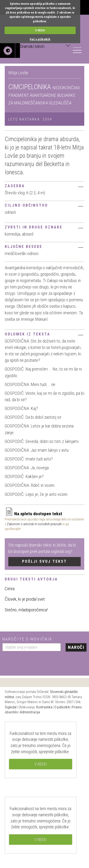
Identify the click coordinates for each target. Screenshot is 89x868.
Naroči (76, 647)
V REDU (40, 30)
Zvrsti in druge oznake (44, 228)
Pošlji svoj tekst (44, 561)
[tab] (44, 185)
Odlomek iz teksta (44, 335)
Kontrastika (44, 707)
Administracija (30, 712)
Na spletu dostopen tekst (33, 514)
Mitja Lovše (18, 73)
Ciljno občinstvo (44, 206)
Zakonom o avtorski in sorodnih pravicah (34, 524)
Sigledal (11, 707)
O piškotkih (62, 707)
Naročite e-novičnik (27, 639)
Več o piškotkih (40, 39)
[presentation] (38, 662)
